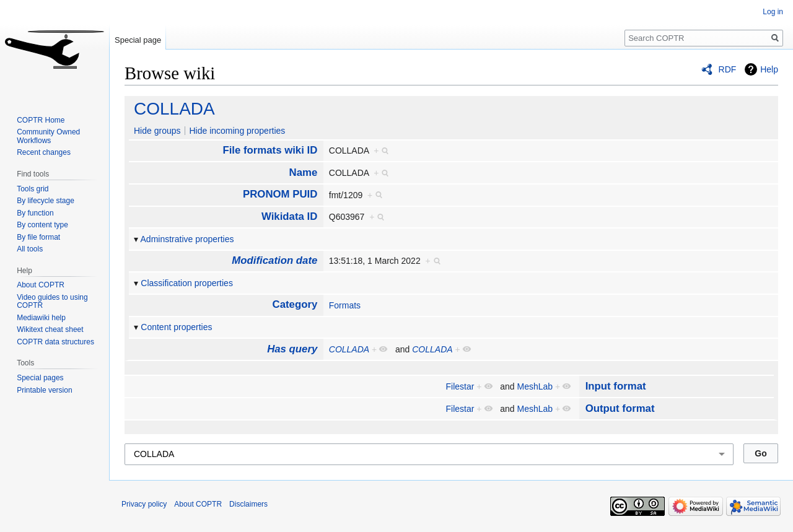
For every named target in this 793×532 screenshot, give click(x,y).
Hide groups (157, 131)
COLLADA (174, 109)
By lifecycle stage (46, 201)
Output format (620, 408)
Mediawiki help (41, 318)
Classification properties (187, 283)
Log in (773, 12)
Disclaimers (248, 504)
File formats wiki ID (270, 150)
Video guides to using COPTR (52, 302)
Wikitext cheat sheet (50, 329)
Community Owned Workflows (48, 136)
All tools (30, 249)
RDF (728, 69)
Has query (292, 349)
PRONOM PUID (280, 194)
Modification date (274, 260)
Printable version (44, 390)
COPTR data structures (55, 342)
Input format (616, 386)
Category (295, 304)
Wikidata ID (289, 216)
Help (769, 69)
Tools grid (33, 189)
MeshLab (535, 386)
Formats (345, 305)
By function (35, 213)
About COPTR (41, 285)
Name (304, 172)
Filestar (460, 386)
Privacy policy (144, 504)
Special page (138, 40)
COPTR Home (41, 120)
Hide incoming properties (237, 131)
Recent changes (44, 152)
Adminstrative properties (187, 239)
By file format (38, 237)
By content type (42, 225)
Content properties (176, 327)
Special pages (40, 378)
